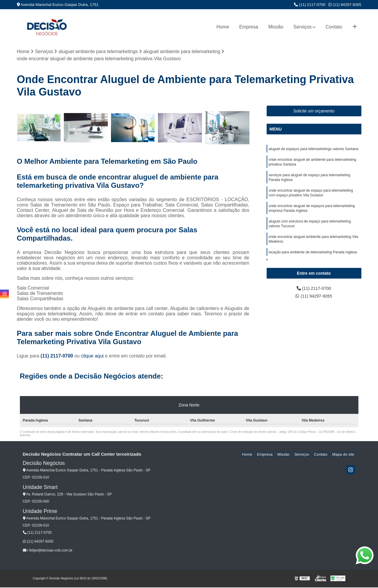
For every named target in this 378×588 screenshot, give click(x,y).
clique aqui (92, 356)
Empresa (249, 27)
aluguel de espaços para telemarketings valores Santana (314, 150)
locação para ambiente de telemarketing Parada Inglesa (313, 261)
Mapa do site (344, 455)
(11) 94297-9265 (345, 5)
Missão (276, 27)
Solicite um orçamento (314, 112)
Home (223, 27)
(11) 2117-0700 (310, 5)
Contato (334, 27)
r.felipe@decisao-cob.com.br (48, 551)
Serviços (302, 27)
